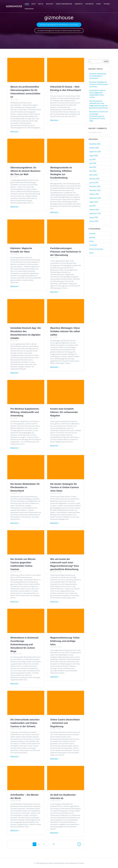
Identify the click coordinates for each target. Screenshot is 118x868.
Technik (107, 4)
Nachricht (90, 4)
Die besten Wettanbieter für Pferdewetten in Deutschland (59, 25)
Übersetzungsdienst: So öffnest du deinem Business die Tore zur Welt (25, 171)
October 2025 (94, 148)
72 (54, 845)
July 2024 (92, 206)
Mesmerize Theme (77, 863)
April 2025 (93, 171)
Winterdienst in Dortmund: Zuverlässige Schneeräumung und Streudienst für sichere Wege (25, 645)
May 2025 (93, 168)
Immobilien (93, 246)
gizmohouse (14, 6)
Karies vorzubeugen (64, 4)
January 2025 (94, 183)
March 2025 (93, 175)
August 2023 (94, 218)
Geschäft (92, 234)
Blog (34, 4)
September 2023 (95, 214)
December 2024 (95, 187)
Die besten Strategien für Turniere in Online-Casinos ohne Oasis (59, 31)
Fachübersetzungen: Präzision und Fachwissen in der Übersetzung (66, 252)
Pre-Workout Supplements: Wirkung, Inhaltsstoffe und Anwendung (25, 413)
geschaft (50, 4)
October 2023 (94, 210)
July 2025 (92, 160)
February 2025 (94, 179)
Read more (14, 132)
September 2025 (95, 152)
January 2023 (94, 222)
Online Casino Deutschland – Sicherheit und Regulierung (65, 723)
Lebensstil (79, 4)
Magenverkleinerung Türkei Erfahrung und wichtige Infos (65, 642)
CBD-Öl (41, 4)
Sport (99, 4)
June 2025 (93, 164)
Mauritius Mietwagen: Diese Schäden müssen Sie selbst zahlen (65, 332)
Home (27, 4)
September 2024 (95, 198)
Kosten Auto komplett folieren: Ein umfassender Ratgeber (64, 413)
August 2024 (94, 202)
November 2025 (95, 144)
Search (106, 62)
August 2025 (94, 156)
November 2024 (95, 191)
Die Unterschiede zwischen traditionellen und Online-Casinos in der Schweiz (25, 723)
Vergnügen (29, 9)
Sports (92, 253)
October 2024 (94, 195)
